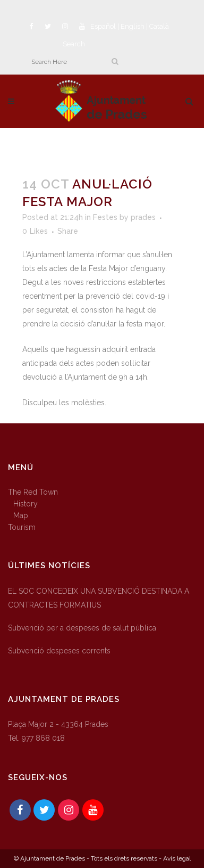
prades (143, 217)
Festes (105, 217)
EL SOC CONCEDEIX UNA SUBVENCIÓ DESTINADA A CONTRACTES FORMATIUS (99, 598)
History (25, 504)
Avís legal (177, 858)
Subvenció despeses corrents (59, 651)
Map (21, 515)
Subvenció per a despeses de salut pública (82, 628)
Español (103, 26)
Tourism (22, 527)
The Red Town (33, 492)
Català (159, 26)
